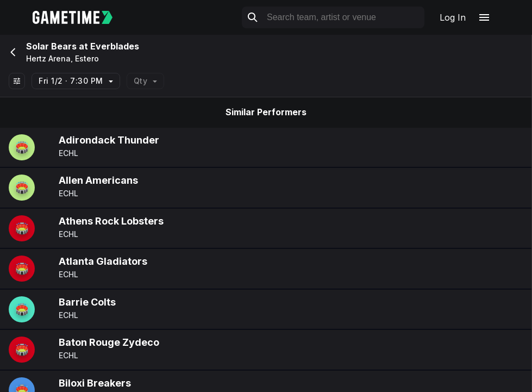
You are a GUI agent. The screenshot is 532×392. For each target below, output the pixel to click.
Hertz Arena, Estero (62, 59)
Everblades (115, 46)
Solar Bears (51, 46)
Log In (453, 17)
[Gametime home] (79, 17)
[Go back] (12, 52)
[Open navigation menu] (484, 17)
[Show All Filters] (17, 81)
